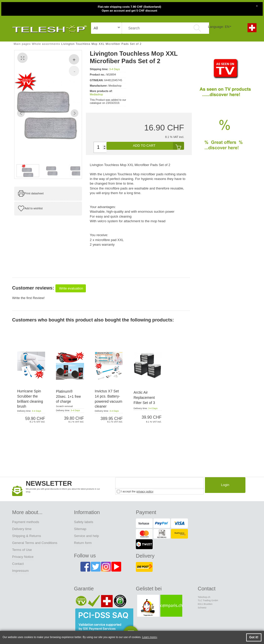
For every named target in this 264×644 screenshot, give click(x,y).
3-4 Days (114, 69)
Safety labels (84, 522)
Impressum (20, 571)
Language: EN (219, 27)
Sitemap (80, 529)
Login (224, 486)
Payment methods (26, 522)
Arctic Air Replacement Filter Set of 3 (144, 397)
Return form (83, 543)
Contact (18, 564)
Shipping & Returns (27, 536)
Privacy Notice (23, 557)
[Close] (257, 5)
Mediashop (96, 94)
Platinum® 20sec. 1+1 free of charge (68, 396)
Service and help (86, 536)
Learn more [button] (149, 637)
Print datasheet (34, 193)
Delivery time (22, 529)
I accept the (135, 492)
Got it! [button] (254, 637)
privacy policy (145, 491)
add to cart (158, 146)
